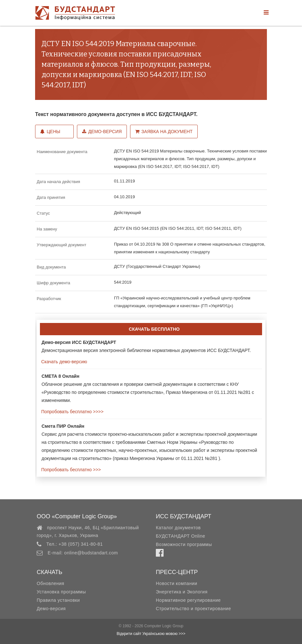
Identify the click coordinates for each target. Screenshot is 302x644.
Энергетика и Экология (182, 592)
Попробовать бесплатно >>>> (72, 412)
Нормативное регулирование (188, 600)
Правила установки (58, 600)
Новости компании (177, 583)
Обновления (51, 583)
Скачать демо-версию (63, 362)
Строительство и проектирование (193, 609)
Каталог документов (178, 528)
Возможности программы (184, 544)
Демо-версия (102, 132)
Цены (50, 132)
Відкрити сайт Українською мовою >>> (151, 634)
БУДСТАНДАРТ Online (180, 536)
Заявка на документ (164, 132)
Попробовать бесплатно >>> (70, 470)
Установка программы (61, 592)
